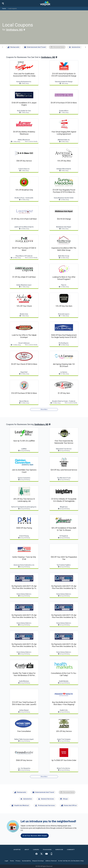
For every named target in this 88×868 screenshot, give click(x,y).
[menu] (3, 3)
